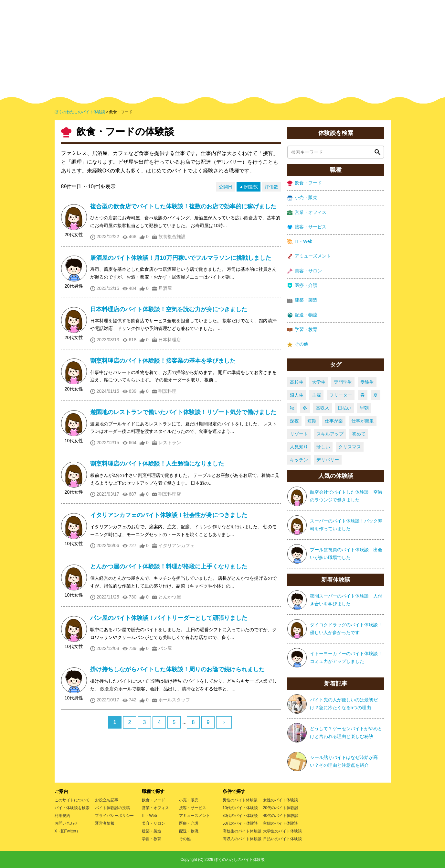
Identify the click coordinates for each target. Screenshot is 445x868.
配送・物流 (302, 315)
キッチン (299, 460)
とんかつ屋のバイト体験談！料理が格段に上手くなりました (169, 566)
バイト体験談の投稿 (112, 808)
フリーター (341, 395)
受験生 (367, 382)
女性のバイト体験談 (281, 800)
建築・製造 (302, 300)
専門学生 (343, 382)
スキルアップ (330, 434)
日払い (344, 408)
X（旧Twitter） (67, 831)
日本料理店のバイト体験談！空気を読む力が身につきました (169, 309)
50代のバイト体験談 (240, 823)
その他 (298, 344)
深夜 (294, 421)
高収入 (323, 408)
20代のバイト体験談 (281, 808)
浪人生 (297, 395)
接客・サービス (307, 227)
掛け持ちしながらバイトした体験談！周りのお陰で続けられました (177, 669)
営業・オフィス (307, 212)
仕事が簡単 (363, 421)
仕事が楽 (334, 421)
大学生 (319, 382)
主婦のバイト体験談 (281, 823)
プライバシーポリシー (114, 816)
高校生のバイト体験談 (242, 831)
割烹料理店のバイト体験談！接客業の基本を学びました (163, 361)
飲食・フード (305, 183)
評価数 (271, 187)
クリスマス (350, 447)
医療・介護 (302, 286)
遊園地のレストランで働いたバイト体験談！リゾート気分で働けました (183, 412)
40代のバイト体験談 (281, 816)
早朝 (364, 408)
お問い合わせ (66, 823)
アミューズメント (309, 256)
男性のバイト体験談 (240, 800)
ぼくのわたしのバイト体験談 (239, 860)
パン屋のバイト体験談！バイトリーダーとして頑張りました (169, 618)
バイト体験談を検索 (72, 808)
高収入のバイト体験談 (242, 839)
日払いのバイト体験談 (282, 839)
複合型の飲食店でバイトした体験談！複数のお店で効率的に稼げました (183, 206)
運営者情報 (105, 823)
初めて (359, 434)
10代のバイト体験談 (240, 808)
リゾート (299, 434)
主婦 (316, 395)
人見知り (299, 447)
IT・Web (300, 242)
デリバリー (328, 460)
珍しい (323, 447)
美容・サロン (305, 271)
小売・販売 (302, 198)
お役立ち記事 (107, 800)
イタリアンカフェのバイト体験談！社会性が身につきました (169, 515)
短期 (312, 421)
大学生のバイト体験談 (282, 831)
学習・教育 (302, 330)
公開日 (226, 187)
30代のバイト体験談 (240, 816)
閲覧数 (251, 187)
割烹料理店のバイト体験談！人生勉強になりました (157, 464)
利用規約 (62, 816)
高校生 (297, 382)
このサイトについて (72, 800)
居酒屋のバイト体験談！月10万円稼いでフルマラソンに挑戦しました (181, 258)
